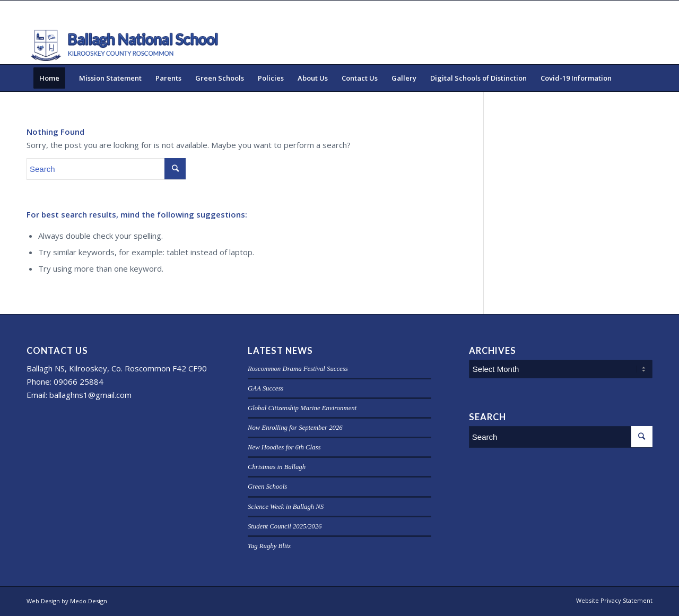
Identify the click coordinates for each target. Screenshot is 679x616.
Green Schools (267, 487)
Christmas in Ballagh (277, 467)
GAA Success (265, 388)
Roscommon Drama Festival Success (298, 369)
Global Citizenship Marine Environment (302, 408)
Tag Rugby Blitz (269, 546)
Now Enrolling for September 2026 (295, 428)
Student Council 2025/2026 (285, 526)
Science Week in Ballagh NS (286, 507)
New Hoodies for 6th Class (284, 447)
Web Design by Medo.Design (67, 601)
